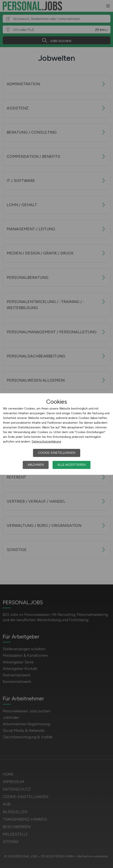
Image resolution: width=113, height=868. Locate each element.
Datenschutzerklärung (46, 442)
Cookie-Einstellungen (57, 453)
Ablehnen (36, 465)
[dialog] (56, 434)
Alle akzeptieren (72, 465)
